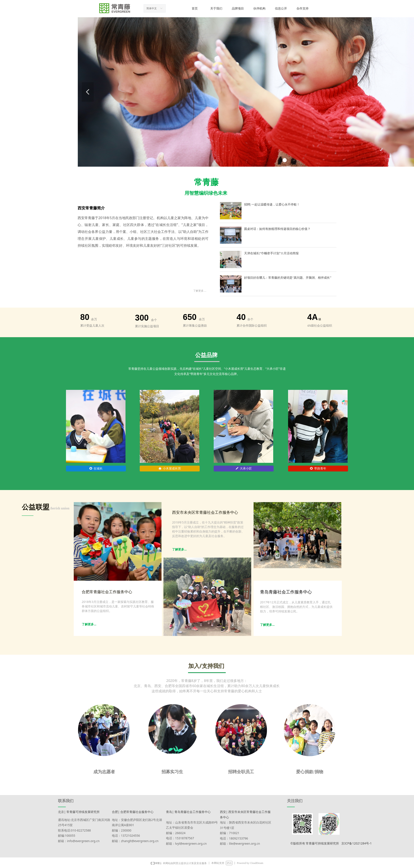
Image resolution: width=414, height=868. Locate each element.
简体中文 (152, 8)
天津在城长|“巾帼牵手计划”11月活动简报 (271, 253)
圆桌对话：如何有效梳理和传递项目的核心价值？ (277, 229)
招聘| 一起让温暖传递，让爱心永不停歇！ (272, 205)
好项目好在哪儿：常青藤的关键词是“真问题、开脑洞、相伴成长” (288, 278)
